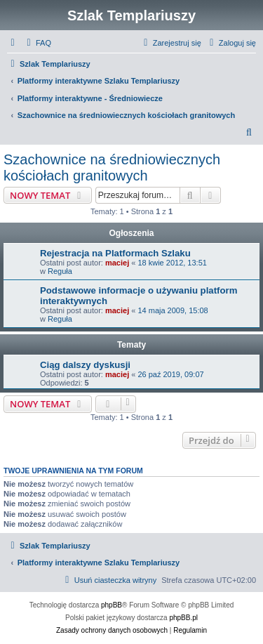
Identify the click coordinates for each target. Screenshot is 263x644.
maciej (117, 263)
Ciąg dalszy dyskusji (85, 365)
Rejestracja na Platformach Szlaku (115, 253)
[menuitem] (37, 43)
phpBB (112, 605)
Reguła (60, 271)
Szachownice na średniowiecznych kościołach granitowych (112, 167)
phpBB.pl (183, 618)
